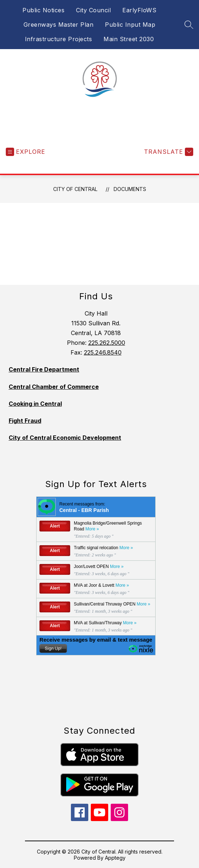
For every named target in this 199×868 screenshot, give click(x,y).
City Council (93, 10)
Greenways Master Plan (59, 25)
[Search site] (189, 25)
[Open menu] (26, 152)
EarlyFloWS (139, 10)
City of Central (75, 189)
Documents (130, 189)
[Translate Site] (168, 152)
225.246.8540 (103, 352)
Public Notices (43, 10)
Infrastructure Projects (59, 39)
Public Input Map (130, 25)
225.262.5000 (107, 343)
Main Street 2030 (129, 39)
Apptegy (115, 858)
